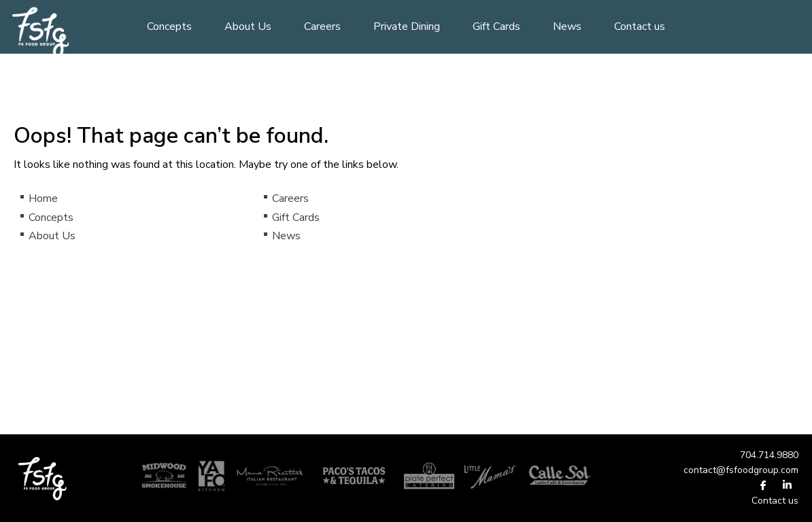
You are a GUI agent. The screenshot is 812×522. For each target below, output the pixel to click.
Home (43, 198)
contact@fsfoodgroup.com (741, 470)
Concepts (169, 27)
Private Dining (407, 27)
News (567, 27)
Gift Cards (496, 27)
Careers (322, 27)
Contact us (640, 27)
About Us (248, 27)
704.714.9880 (769, 455)
